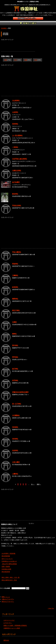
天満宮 (14, 322)
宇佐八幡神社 (17, 252)
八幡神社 (15, 474)
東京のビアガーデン (8, 602)
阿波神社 (15, 264)
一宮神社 (15, 147)
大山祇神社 (16, 100)
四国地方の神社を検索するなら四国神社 (28, 9)
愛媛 (26, 60)
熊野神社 (15, 299)
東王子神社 (16, 310)
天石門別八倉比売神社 (20, 159)
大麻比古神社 (17, 170)
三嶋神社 (15, 275)
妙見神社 (15, 287)
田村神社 (15, 124)
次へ (33, 484)
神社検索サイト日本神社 (28, 18)
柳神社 (14, 334)
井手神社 (15, 380)
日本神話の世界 (6, 569)
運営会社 (6, 640)
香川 (16, 60)
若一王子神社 (17, 404)
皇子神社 (15, 369)
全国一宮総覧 (6, 567)
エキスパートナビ (9, 620)
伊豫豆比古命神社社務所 (20, 392)
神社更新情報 (6, 556)
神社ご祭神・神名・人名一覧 (11, 577)
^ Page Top (51, 608)
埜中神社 (15, 345)
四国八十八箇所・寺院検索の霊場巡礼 (15, 625)
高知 (36, 60)
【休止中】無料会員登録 (9, 564)
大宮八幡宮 (16, 462)
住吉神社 (15, 450)
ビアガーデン (8, 623)
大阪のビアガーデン (8, 599)
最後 (39, 484)
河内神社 (15, 427)
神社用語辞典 (6, 572)
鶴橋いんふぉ (6, 597)
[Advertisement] (18, 46)
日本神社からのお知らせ (9, 561)
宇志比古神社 (17, 205)
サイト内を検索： (6, 588)
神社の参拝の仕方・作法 (9, 580)
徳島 (6, 60)
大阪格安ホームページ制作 (12, 628)
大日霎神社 (16, 415)
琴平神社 (15, 357)
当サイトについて (7, 559)
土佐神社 (15, 112)
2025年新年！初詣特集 (8, 553)
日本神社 (4, 28)
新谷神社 (15, 194)
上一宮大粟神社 (17, 135)
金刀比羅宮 (16, 182)
